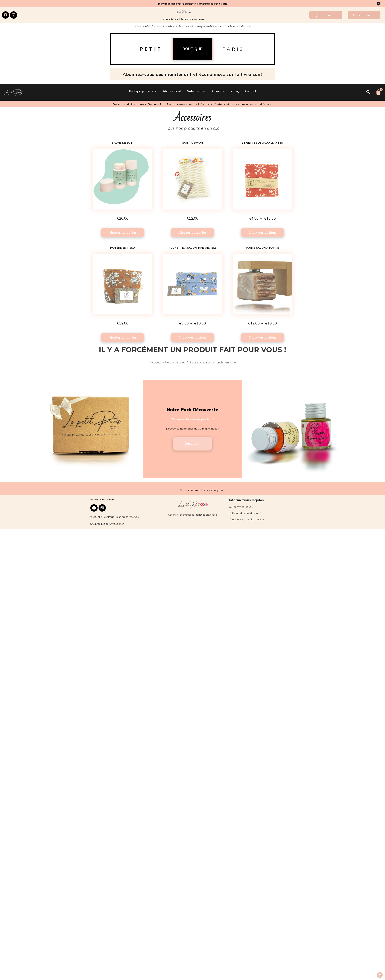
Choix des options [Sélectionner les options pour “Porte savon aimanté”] (262, 337)
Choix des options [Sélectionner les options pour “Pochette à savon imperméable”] (192, 337)
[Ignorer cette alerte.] (379, 4)
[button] (380, 975)
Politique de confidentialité (245, 513)
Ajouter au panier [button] (123, 232)
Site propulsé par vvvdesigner (107, 524)
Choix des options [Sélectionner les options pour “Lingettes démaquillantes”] (262, 232)
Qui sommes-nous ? (241, 507)
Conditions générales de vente (248, 519)
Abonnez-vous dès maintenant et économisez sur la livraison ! (192, 74)
